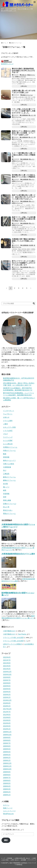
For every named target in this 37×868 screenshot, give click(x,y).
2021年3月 (7, 666)
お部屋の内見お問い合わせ (22, 858)
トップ (3, 858)
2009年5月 (7, 749)
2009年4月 (7, 752)
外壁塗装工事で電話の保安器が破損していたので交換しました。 (24, 241)
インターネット (9, 411)
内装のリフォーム (9, 451)
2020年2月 (7, 695)
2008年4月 (7, 786)
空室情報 (6, 494)
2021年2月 (7, 669)
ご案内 (5, 424)
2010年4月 (7, 723)
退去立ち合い (8, 510)
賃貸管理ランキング (7, 64)
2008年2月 (7, 792)
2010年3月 (7, 726)
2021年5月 (7, 663)
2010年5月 (7, 720)
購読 (6, 840)
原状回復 (6, 457)
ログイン (6, 805)
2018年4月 (7, 703)
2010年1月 (7, 729)
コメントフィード (9, 811)
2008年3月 (7, 789)
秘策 (5, 490)
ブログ (5, 434)
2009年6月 (7, 746)
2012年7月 (7, 712)
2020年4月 (7, 689)
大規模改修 (25, 115)
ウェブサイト (8, 414)
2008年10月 (7, 769)
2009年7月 (7, 743)
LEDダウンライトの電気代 (12, 644)
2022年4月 (7, 657)
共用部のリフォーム (10, 447)
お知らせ (24, 75)
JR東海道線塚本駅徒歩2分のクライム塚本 (18, 554)
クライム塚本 (8, 421)
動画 (5, 454)
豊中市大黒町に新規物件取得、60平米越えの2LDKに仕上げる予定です (24, 71)
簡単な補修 (7, 500)
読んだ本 (6, 507)
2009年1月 (7, 760)
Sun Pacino (22, 634)
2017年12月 (7, 709)
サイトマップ (32, 860)
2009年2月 (7, 758)
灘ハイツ (31, 115)
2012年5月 (7, 715)
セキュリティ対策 (9, 427)
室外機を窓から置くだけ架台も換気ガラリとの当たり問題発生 (24, 176)
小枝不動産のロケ (9, 631)
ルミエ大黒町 (8, 441)
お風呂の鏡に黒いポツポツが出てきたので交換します (24, 92)
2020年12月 (7, 672)
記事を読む (24, 86)
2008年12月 (7, 763)
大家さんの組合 (9, 464)
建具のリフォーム (9, 477)
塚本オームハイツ (9, 460)
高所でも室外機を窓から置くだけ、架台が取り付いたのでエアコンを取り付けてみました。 (24, 197)
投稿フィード (8, 808)
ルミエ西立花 (8, 444)
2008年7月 (7, 778)
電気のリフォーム (9, 514)
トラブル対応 (8, 431)
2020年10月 (7, 674)
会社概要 (23, 860)
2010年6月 (7, 717)
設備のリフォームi (20, 77)
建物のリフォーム (9, 480)
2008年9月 (7, 772)
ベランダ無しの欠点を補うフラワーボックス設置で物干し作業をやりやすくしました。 (24, 111)
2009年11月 (7, 732)
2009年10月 (7, 735)
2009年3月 (7, 755)
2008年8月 (7, 775)
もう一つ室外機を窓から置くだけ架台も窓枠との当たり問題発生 (24, 155)
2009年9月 (7, 738)
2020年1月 (7, 697)
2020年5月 (7, 686)
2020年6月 (7, 683)
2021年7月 (7, 660)
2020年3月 (7, 692)
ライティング (8, 437)
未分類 (31, 245)
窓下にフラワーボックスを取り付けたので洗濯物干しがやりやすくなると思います (24, 263)
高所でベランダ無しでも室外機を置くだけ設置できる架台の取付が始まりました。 (24, 219)
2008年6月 (7, 781)
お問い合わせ (15, 860)
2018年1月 (7, 706)
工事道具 (6, 474)
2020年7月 (7, 680)
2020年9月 (7, 677)
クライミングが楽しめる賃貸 (13, 638)
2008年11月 (7, 766)
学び (5, 470)
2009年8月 (7, 740)
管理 (5, 497)
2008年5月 (7, 783)
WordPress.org (8, 814)
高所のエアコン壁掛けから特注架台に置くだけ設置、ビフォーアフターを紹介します (24, 133)
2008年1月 (7, 795)
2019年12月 (7, 700)
